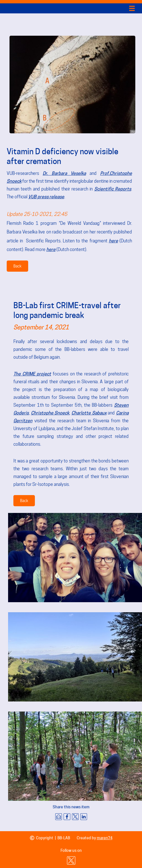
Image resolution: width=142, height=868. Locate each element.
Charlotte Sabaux (89, 413)
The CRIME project (32, 374)
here (113, 241)
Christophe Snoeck (50, 413)
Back (17, 266)
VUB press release (46, 197)
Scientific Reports (113, 189)
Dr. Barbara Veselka (64, 173)
